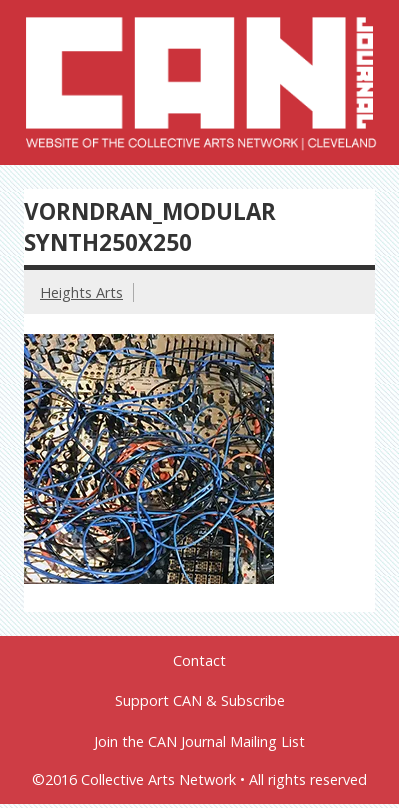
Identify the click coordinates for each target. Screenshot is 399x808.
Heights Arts (81, 292)
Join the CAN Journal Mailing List (199, 742)
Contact (199, 661)
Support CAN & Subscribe (200, 701)
